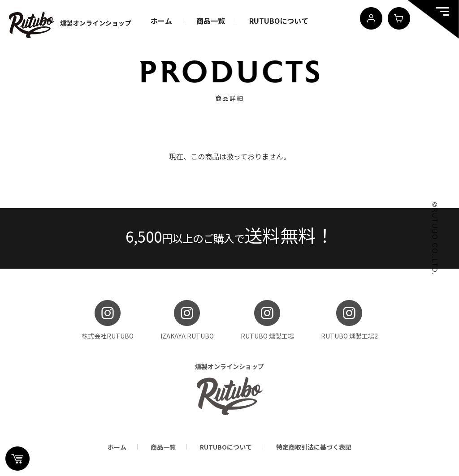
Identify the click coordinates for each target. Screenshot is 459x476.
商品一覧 (211, 21)
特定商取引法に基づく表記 (314, 447)
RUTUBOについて (279, 21)
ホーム (161, 21)
